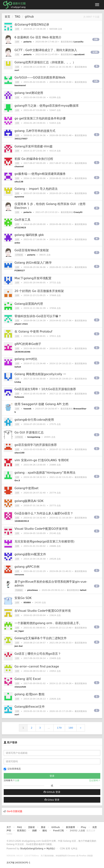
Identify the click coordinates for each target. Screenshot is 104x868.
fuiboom (19, 397)
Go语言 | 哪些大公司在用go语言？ (38, 654)
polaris (28, 42)
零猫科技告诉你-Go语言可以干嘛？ (38, 316)
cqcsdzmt (79, 55)
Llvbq (18, 382)
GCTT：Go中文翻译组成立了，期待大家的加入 (46, 50)
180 (71, 728)
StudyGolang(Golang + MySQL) (38, 849)
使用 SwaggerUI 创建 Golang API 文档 (41, 404)
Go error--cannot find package (37, 666)
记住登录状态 (12, 769)
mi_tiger (19, 631)
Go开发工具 (22, 220)
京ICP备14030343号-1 (18, 863)
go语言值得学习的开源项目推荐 (36, 445)
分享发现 (19, 255)
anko (17, 243)
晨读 (43, 827)
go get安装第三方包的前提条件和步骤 (40, 118)
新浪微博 (70, 827)
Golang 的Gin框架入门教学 (33, 263)
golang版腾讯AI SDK (29, 501)
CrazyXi (78, 212)
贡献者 (31, 827)
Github (55, 827)
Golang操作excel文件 (30, 707)
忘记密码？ (95, 780)
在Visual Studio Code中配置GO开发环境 (43, 611)
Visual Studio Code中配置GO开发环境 (41, 529)
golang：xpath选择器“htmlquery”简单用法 (45, 473)
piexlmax (33, 590)
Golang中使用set (26, 488)
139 (95, 52)
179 (59, 728)
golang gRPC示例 (27, 567)
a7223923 (20, 228)
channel (19, 167)
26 (96, 39)
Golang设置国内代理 (29, 304)
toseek (27, 409)
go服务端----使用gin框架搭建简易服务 (40, 174)
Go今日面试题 (15, 811)
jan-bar (19, 646)
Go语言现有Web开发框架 (32, 250)
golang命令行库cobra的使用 (34, 420)
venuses (19, 575)
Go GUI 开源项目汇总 (29, 432)
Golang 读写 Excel (28, 679)
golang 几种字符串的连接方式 (35, 131)
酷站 (45, 831)
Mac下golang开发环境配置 (33, 278)
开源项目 (19, 590)
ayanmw (19, 197)
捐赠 (34, 831)
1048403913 (22, 521)
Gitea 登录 (52, 800)
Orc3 (17, 481)
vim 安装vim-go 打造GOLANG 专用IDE (42, 460)
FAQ (19, 827)
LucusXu (78, 42)
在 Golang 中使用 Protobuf (33, 332)
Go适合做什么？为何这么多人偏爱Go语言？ (44, 513)
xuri (17, 70)
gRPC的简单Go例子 (28, 344)
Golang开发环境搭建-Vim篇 (34, 146)
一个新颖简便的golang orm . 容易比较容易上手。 (48, 623)
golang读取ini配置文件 (30, 554)
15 (96, 81)
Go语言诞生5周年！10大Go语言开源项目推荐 (45, 389)
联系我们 (22, 831)
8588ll (27, 603)
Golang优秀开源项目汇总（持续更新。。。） (45, 62)
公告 (17, 55)
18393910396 (22, 352)
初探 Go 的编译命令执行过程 (34, 159)
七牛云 (74, 849)
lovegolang (34, 437)
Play (83, 827)
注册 (17, 780)
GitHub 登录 (52, 792)
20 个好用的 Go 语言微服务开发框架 (39, 291)
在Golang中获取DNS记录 (32, 25)
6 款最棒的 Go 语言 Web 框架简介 (38, 37)
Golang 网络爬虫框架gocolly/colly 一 (40, 374)
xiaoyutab (20, 687)
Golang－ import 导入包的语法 (36, 189)
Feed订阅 (58, 831)
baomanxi (20, 85)
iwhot (18, 367)
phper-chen (21, 324)
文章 (17, 29)
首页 (7, 17)
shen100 (19, 453)
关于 (9, 827)
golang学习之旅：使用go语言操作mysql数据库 (47, 106)
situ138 (19, 182)
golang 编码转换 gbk (29, 235)
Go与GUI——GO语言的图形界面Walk (40, 77)
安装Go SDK (23, 598)
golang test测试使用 (29, 93)
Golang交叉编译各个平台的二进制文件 (41, 638)
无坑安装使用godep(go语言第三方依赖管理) (44, 541)
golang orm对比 (26, 359)
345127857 (21, 139)
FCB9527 (20, 271)
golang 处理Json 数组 (30, 694)
